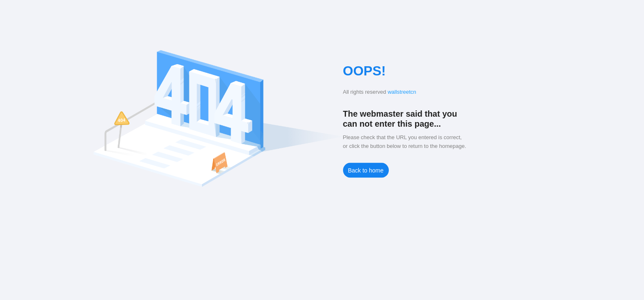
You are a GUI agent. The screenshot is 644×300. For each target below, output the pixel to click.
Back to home (366, 170)
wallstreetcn (402, 92)
